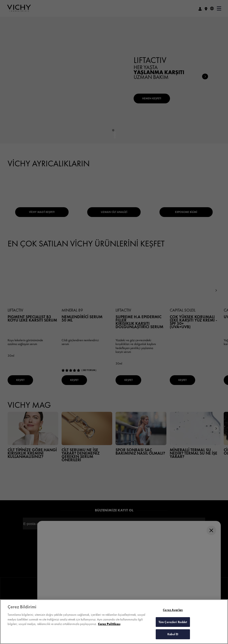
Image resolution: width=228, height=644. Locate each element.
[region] (114, 622)
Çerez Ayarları (173, 610)
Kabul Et (173, 634)
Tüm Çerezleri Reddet (173, 622)
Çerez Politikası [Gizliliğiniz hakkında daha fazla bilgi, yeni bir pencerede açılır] (109, 624)
